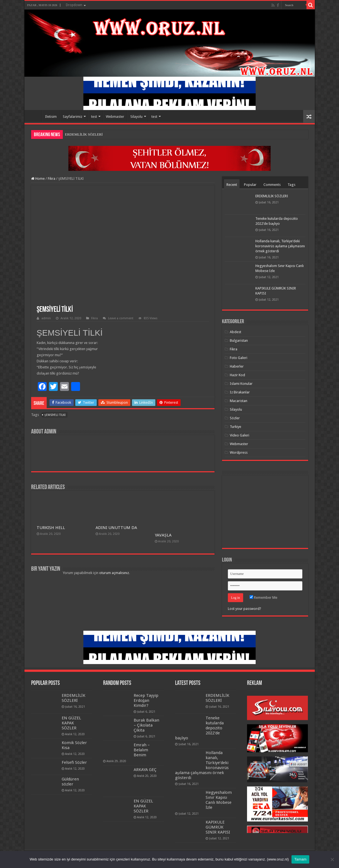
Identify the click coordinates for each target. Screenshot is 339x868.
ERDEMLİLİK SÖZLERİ (84, 134)
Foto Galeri (239, 358)
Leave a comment (121, 318)
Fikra (52, 179)
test (94, 117)
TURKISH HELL (51, 528)
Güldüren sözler (70, 782)
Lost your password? (245, 609)
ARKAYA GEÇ (145, 770)
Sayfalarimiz (73, 117)
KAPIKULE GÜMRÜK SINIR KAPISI (218, 827)
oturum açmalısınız (114, 573)
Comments (272, 185)
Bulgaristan (239, 341)
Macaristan (239, 401)
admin (46, 318)
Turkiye (235, 427)
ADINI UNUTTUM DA (116, 528)
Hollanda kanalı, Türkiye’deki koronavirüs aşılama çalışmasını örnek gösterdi (280, 246)
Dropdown (74, 5)
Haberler (237, 366)
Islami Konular (241, 384)
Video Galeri (240, 435)
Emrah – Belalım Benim (142, 750)
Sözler (235, 418)
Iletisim (51, 117)
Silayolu (136, 117)
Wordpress (239, 452)
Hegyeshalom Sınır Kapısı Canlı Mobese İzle (219, 800)
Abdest (235, 332)
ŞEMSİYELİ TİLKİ (55, 415)
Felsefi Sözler (74, 762)
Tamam (300, 859)
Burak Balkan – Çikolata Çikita (146, 725)
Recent (232, 185)
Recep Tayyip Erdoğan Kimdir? (146, 700)
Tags (291, 185)
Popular (250, 185)
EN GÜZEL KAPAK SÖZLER (71, 723)
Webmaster (115, 117)
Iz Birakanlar (240, 392)
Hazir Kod (237, 375)
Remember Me (263, 598)
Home (34, 116)
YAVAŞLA (163, 535)
